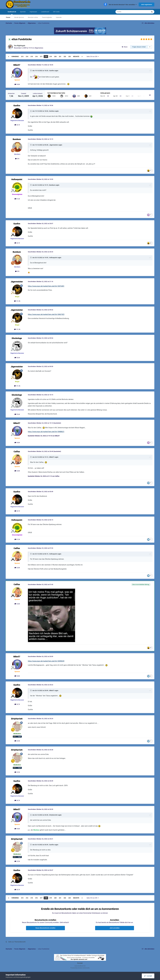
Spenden (23, 12)
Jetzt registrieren (146, 4)
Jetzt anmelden (115, 928)
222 (65, 57)
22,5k (17, 741)
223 (70, 57)
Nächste (76, 57)
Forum (8, 17)
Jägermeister (54, 145)
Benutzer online (33, 17)
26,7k (17, 125)
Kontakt (80, 963)
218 (46, 57)
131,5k (17, 301)
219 (51, 57)
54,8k (17, 84)
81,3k (17, 199)
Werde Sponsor (19, 17)
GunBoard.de (12, 13)
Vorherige (15, 57)
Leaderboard (45, 12)
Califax (17, 452)
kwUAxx (52, 111)
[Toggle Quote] (31, 71)
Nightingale (21, 46)
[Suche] (127, 12)
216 (36, 57)
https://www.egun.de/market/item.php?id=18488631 (46, 432)
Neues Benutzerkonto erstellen (45, 928)
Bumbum (17, 139)
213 (22, 57)
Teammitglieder (47, 17)
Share (125, 47)
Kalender (59, 17)
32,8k (17, 471)
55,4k (17, 358)
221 (60, 57)
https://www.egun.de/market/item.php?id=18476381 (46, 286)
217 (41, 57)
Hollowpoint (17, 179)
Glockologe (17, 338)
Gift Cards (56, 12)
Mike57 (17, 65)
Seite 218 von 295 (93, 57)
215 (32, 57)
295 (17, 159)
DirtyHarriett (17, 719)
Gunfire (52, 71)
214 (27, 57)
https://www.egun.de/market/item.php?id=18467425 (46, 314)
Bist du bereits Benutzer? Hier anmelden (123, 5)
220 (55, 57)
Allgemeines (39, 48)
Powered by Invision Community (80, 968)
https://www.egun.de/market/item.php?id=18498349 (46, 661)
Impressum (33, 12)
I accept (148, 976)
